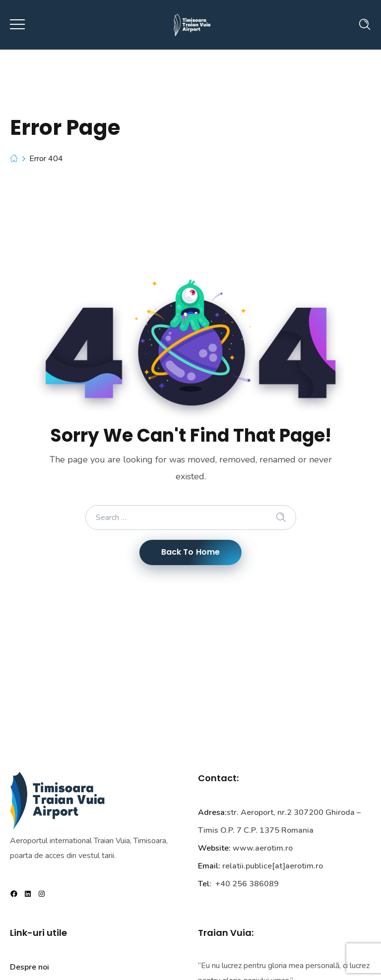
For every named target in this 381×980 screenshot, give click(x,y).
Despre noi (30, 967)
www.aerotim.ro (263, 848)
